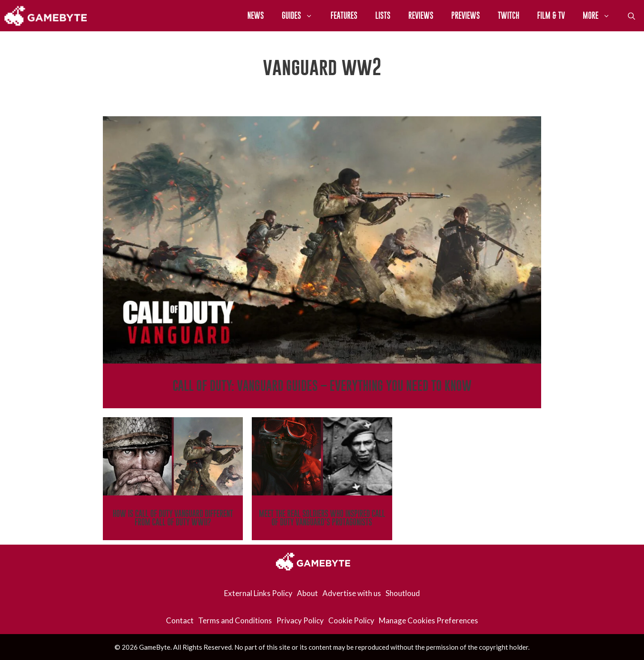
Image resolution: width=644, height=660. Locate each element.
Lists (383, 15)
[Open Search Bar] (631, 16)
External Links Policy (258, 593)
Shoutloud (403, 593)
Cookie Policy (351, 620)
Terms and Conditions (235, 620)
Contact (180, 620)
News (256, 15)
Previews (466, 15)
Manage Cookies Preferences (428, 620)
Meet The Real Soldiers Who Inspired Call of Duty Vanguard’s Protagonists (322, 518)
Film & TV (551, 15)
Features (344, 15)
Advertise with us (352, 593)
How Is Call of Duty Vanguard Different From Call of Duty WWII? (173, 518)
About (307, 593)
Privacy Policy (300, 620)
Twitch (508, 15)
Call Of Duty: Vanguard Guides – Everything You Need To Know (322, 386)
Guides (302, 16)
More (601, 16)
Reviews (421, 15)
